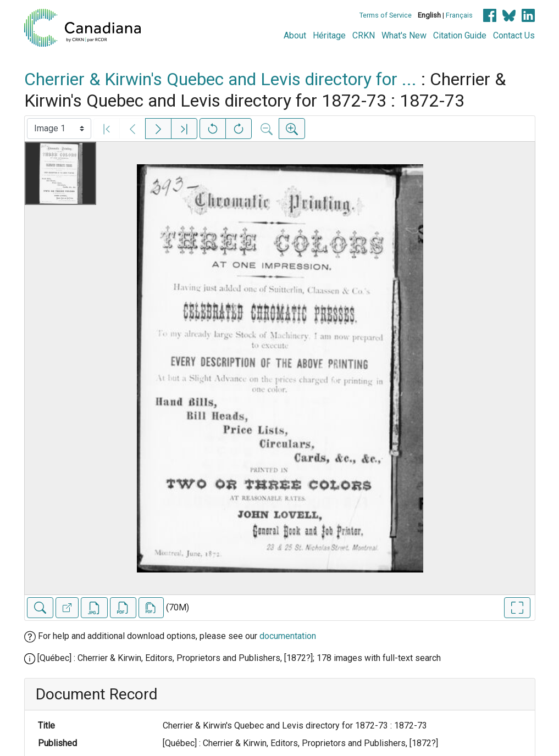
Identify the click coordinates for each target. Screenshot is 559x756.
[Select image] (59, 129)
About (295, 35)
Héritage (329, 35)
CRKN (364, 35)
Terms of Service (386, 15)
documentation (288, 636)
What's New (404, 35)
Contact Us (514, 35)
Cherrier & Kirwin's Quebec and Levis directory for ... (220, 79)
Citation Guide (460, 35)
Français (459, 15)
